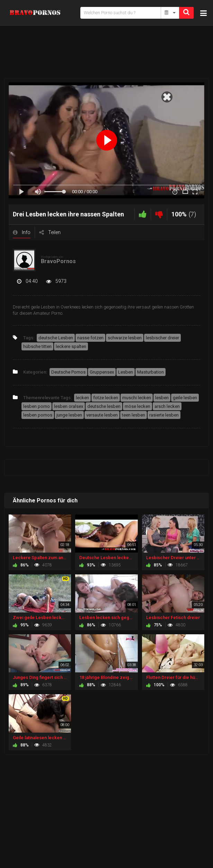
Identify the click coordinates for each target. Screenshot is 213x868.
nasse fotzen (90, 338)
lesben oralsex (69, 406)
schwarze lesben (125, 338)
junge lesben (69, 415)
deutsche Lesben (56, 338)
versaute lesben (102, 415)
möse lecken (137, 406)
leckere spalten (71, 346)
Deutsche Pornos (68, 372)
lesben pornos (38, 415)
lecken (82, 398)
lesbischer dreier (162, 338)
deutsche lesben (104, 406)
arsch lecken (167, 406)
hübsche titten (37, 346)
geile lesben (185, 398)
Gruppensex (102, 372)
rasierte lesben (164, 415)
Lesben (126, 372)
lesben (162, 398)
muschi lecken (137, 398)
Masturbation (150, 372)
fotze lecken (106, 398)
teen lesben (134, 415)
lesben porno (37, 406)
